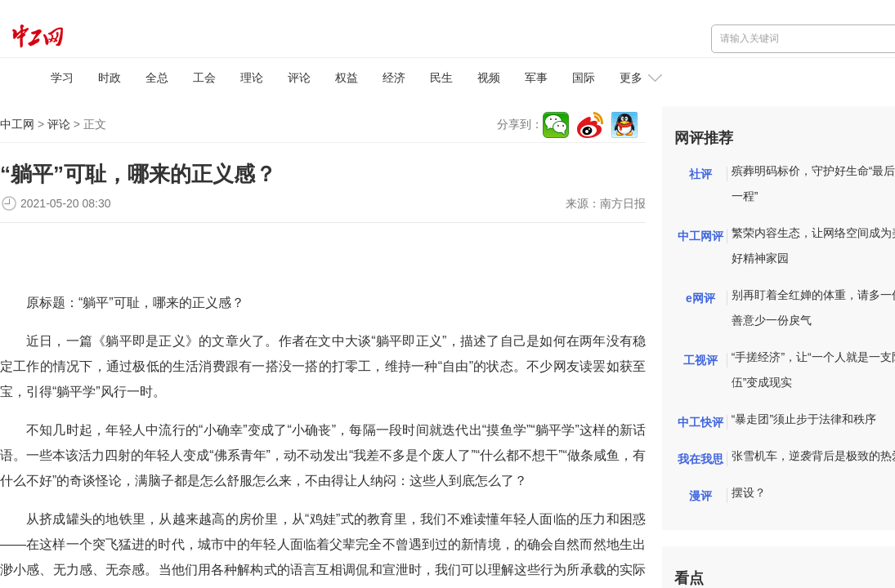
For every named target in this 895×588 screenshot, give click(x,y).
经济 (394, 78)
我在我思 (700, 459)
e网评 (700, 298)
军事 (536, 78)
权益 (347, 78)
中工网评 (700, 236)
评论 (299, 78)
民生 (441, 78)
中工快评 (700, 422)
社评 (700, 174)
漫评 (700, 496)
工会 (204, 78)
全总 (157, 78)
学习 (62, 78)
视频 (489, 78)
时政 (110, 78)
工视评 (700, 360)
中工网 (17, 124)
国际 (584, 78)
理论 (252, 78)
